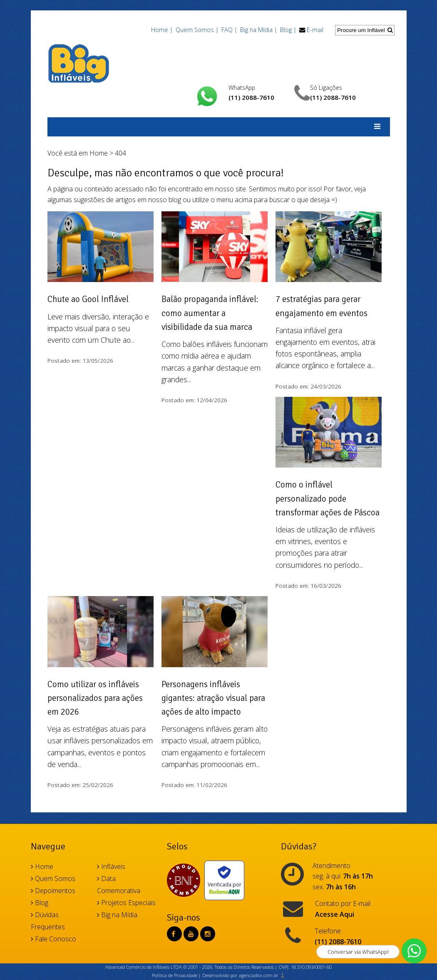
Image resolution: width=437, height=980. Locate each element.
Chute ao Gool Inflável (88, 299)
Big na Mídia (117, 915)
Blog (40, 903)
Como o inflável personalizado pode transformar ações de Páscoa (328, 499)
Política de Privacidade (175, 975)
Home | (162, 30)
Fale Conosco (53, 939)
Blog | (288, 30)
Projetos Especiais (126, 903)
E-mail (315, 30)
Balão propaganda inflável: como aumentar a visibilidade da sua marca (210, 313)
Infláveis (111, 866)
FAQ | (229, 30)
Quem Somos (53, 879)
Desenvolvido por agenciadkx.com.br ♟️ (244, 975)
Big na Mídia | (259, 30)
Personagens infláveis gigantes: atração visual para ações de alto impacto (213, 698)
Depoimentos (53, 891)
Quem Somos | (197, 30)
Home (99, 153)
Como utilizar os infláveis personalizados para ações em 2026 (95, 698)
